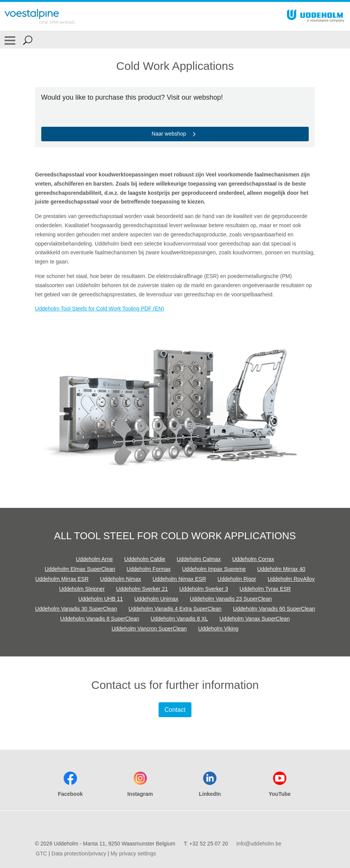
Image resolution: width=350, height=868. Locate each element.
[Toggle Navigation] (10, 40)
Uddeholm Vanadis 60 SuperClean (274, 609)
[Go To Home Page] (40, 16)
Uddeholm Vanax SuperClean (254, 619)
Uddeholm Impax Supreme (214, 569)
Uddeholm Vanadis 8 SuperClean (100, 619)
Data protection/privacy (79, 853)
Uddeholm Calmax (199, 559)
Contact (175, 710)
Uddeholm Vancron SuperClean (149, 629)
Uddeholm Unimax (156, 599)
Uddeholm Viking (219, 629)
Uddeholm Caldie (145, 559)
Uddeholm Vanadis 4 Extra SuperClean (175, 609)
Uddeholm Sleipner (82, 589)
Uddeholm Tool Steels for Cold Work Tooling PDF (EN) (100, 309)
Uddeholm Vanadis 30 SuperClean (76, 609)
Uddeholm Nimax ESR (179, 579)
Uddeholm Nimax (121, 579)
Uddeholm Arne (95, 559)
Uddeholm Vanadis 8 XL (179, 619)
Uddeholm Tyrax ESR (265, 589)
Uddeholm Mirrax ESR (62, 579)
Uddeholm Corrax (253, 559)
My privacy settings (133, 853)
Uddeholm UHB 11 (101, 599)
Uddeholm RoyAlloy (291, 579)
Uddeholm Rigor (237, 579)
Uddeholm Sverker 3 (204, 589)
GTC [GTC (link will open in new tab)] (42, 853)
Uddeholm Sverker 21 (142, 589)
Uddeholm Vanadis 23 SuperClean (231, 599)
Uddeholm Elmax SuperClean (80, 569)
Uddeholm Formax (148, 569)
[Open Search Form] (28, 40)
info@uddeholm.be (259, 844)
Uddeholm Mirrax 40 (281, 569)
